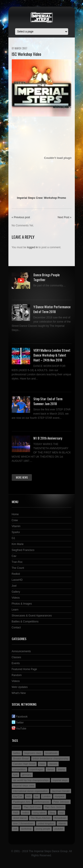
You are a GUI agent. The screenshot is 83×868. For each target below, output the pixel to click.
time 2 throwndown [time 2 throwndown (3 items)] (23, 823)
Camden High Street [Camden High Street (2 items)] (24, 764)
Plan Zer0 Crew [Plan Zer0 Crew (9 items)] (32, 807)
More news (22, 477)
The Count (18, 568)
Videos (16, 598)
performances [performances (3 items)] (42, 802)
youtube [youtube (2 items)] (59, 829)
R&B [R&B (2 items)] (16, 813)
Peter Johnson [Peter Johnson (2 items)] (61, 802)
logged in (32, 247)
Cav (14, 556)
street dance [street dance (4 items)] (20, 818)
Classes (16, 657)
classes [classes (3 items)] (53, 764)
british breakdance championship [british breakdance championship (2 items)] (51, 759)
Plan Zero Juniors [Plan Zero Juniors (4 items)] (54, 807)
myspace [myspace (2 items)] (60, 796)
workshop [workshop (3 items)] (26, 829)
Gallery (16, 592)
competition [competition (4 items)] (19, 769)
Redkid (16, 574)
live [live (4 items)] (37, 796)
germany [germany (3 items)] (27, 775)
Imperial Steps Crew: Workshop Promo (42, 198)
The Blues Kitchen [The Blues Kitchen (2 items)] (40, 818)
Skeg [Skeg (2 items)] (52, 813)
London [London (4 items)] (47, 796)
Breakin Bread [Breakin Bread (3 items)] (21, 759)
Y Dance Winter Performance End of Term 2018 (52, 309)
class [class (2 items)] (42, 764)
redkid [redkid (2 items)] (25, 813)
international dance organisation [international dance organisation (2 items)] (31, 791)
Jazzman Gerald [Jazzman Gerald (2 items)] (61, 791)
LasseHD (17, 580)
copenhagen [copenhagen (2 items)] (36, 769)
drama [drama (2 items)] (61, 769)
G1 (14, 538)
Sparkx (16, 532)
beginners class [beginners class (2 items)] (33, 753)
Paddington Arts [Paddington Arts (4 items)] (22, 802)
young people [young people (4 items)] (43, 829)
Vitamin (16, 526)
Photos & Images (22, 604)
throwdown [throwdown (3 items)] (60, 818)
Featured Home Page (24, 669)
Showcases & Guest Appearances (32, 616)
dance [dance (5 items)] (50, 769)
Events (16, 663)
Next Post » (64, 217)
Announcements (21, 651)
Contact (16, 628)
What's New (19, 693)
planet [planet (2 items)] (17, 807)
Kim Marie (18, 544)
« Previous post (21, 217)
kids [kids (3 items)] (29, 796)
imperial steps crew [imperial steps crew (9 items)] (24, 785)
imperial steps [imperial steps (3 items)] (60, 780)
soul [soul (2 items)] (61, 813)
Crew (15, 520)
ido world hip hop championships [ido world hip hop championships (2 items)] (31, 780)
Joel (14, 586)
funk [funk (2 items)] (16, 775)
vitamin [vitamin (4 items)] (62, 823)
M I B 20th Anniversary (48, 438)
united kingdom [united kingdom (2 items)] (46, 823)
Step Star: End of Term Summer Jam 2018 (48, 401)
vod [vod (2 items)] (15, 829)
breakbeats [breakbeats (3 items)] (51, 753)
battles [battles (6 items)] (17, 753)
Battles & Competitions (25, 622)
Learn (15, 610)
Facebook (20, 717)
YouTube (19, 729)
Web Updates (20, 687)
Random (17, 675)
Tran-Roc (17, 562)
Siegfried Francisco (23, 550)
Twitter (18, 723)
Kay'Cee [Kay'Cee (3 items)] (18, 796)
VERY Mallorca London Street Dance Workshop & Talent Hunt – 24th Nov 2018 (52, 355)
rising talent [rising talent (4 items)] (39, 813)
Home (15, 514)
